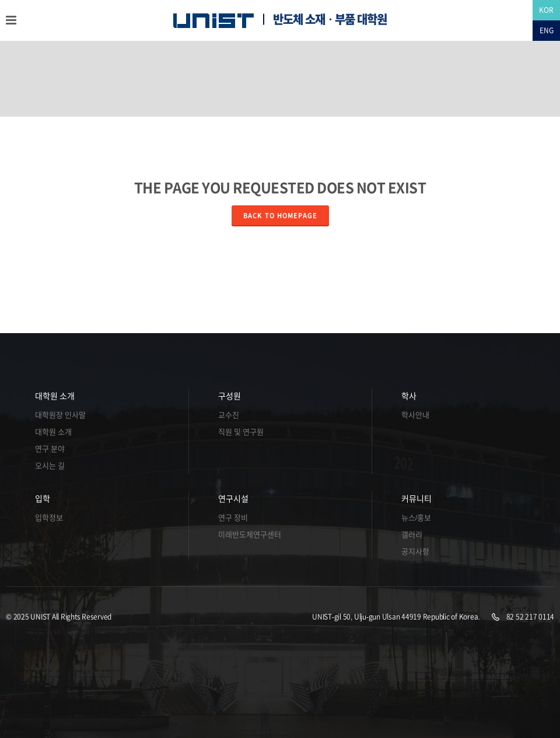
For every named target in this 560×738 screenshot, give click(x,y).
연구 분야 (50, 449)
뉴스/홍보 (416, 518)
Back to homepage (280, 216)
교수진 (229, 415)
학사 (409, 396)
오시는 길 (50, 466)
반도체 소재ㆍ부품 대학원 (330, 19)
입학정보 (49, 518)
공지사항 (415, 552)
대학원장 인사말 (60, 415)
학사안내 (415, 415)
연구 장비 (233, 518)
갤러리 (412, 535)
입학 (43, 499)
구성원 (230, 396)
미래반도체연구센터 (250, 535)
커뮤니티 (416, 499)
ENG (547, 30)
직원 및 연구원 (241, 432)
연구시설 (233, 499)
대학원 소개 (55, 396)
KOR (546, 10)
